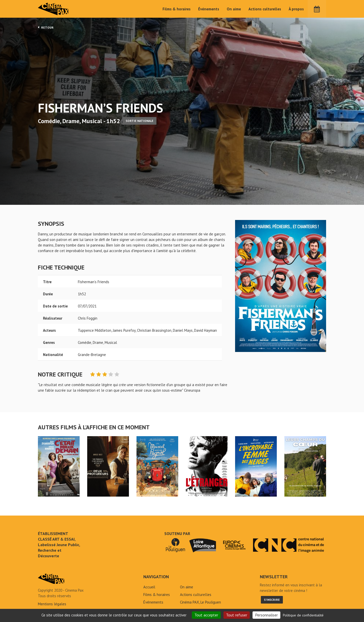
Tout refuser (237, 615)
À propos (296, 9)
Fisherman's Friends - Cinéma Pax (51, 579)
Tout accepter (206, 615)
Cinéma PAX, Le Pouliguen (200, 602)
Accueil (149, 587)
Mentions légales (52, 604)
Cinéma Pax (53, 9)
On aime (234, 9)
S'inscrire (272, 600)
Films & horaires (177, 9)
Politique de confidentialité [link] (303, 615)
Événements (209, 9)
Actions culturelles (265, 9)
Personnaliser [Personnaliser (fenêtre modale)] (266, 615)
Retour (46, 27)
